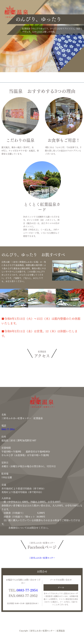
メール (61, 587)
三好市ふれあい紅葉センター (42, 558)
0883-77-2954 (8, 429)
